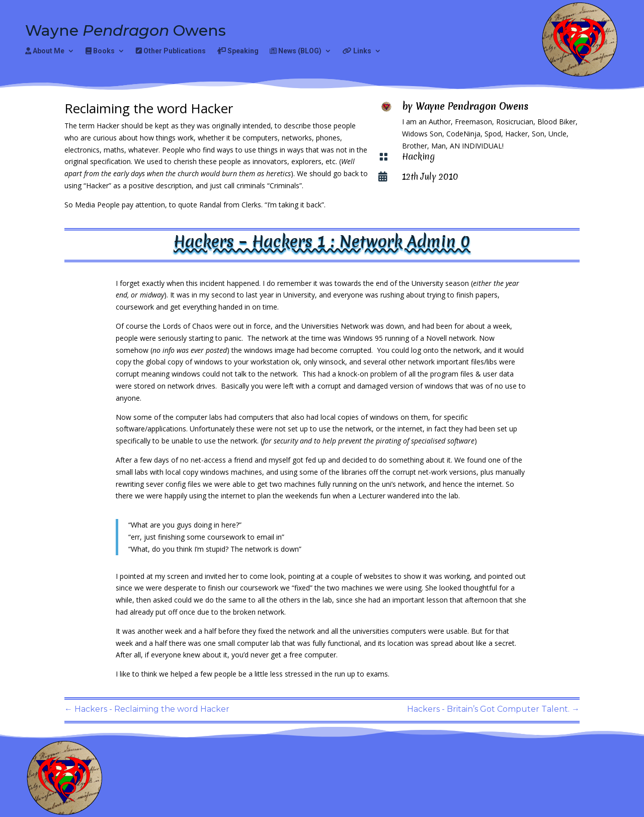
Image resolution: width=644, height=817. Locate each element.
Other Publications (171, 51)
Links (357, 51)
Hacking (418, 156)
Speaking (238, 51)
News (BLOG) (296, 51)
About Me (45, 51)
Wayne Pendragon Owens (472, 106)
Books (100, 51)
